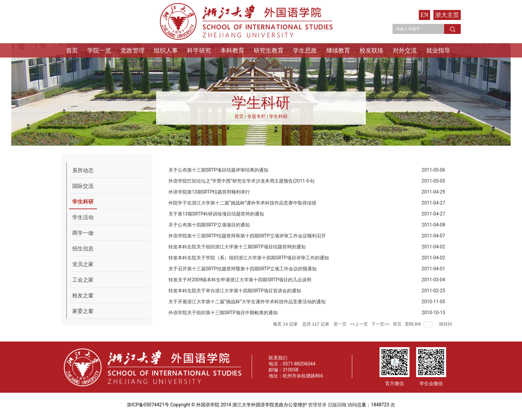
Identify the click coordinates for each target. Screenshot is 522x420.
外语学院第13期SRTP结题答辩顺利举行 (209, 192)
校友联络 (372, 50)
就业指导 (438, 50)
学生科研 (278, 116)
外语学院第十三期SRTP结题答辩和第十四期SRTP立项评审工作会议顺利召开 (247, 236)
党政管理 (132, 50)
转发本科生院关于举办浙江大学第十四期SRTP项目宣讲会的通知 (235, 291)
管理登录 (317, 405)
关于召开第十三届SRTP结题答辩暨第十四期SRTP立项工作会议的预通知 (243, 269)
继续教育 (338, 50)
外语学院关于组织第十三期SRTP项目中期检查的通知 (223, 313)
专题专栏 (256, 116)
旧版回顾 (337, 405)
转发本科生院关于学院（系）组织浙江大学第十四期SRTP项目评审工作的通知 (249, 258)
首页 (72, 50)
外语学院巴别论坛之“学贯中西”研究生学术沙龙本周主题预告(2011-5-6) (242, 181)
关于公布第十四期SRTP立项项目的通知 (209, 225)
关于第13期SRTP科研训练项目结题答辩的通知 (216, 214)
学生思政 (305, 50)
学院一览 (99, 50)
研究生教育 (269, 50)
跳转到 (446, 324)
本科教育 (232, 50)
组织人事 (166, 50)
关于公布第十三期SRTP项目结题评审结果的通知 (218, 170)
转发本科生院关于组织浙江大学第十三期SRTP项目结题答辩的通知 (237, 247)
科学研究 (199, 50)
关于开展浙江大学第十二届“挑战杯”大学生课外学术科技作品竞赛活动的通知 (247, 302)
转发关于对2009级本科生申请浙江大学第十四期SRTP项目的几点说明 (240, 280)
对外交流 (405, 50)
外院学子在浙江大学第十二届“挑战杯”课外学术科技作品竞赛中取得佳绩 (242, 203)
